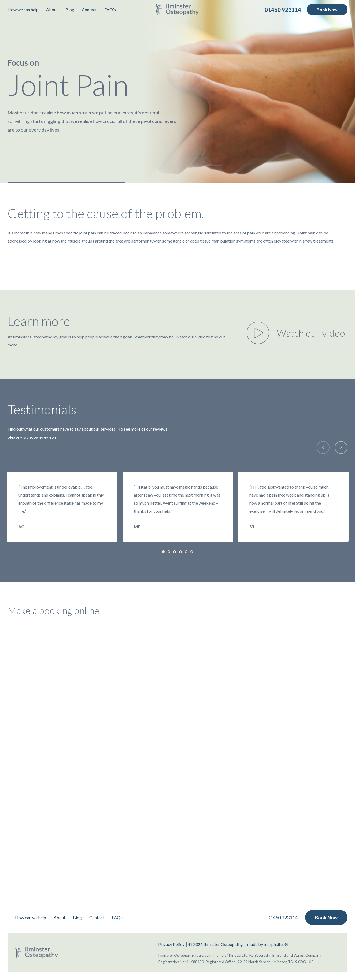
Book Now (327, 10)
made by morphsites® (268, 944)
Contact (89, 10)
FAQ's (110, 10)
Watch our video (311, 333)
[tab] (163, 552)
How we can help (23, 10)
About (52, 10)
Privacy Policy (171, 944)
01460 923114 (282, 918)
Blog (70, 10)
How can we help (31, 917)
